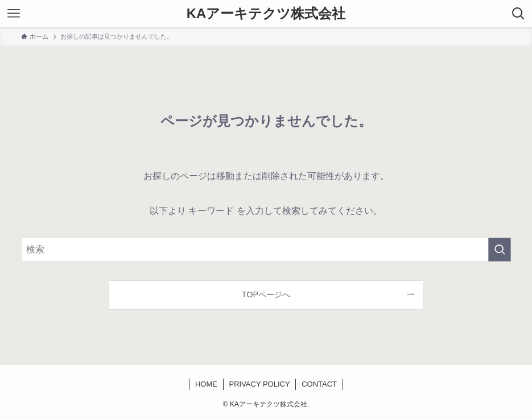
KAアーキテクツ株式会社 (266, 14)
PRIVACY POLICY (259, 384)
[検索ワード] (266, 250)
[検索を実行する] (500, 250)
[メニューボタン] (14, 14)
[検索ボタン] (518, 14)
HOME (206, 384)
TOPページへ (266, 294)
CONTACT (319, 384)
